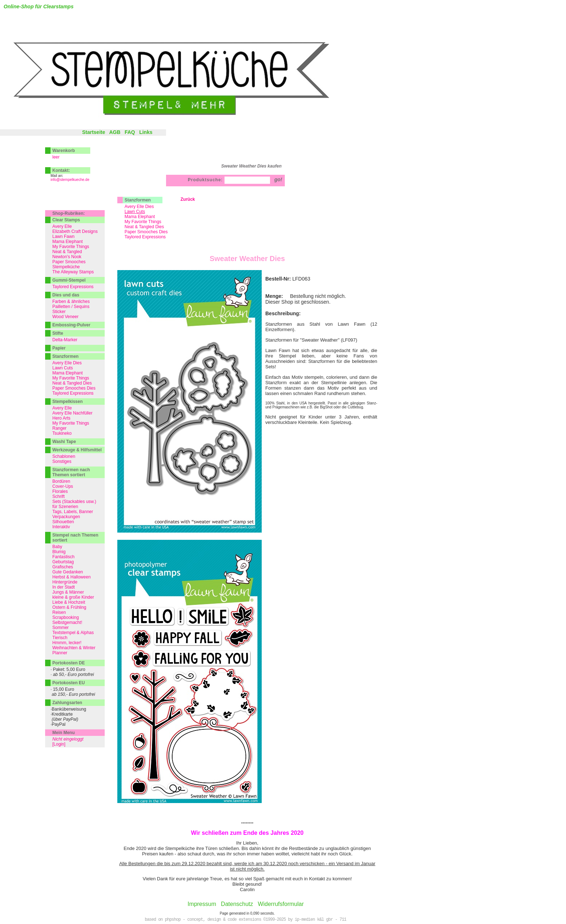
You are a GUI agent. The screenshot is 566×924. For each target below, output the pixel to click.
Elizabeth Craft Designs (75, 231)
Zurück (188, 199)
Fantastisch (63, 557)
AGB (115, 132)
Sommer (60, 628)
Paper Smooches (69, 262)
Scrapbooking (66, 617)
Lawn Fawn (63, 237)
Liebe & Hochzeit (69, 602)
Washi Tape (64, 442)
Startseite (93, 132)
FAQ (130, 132)
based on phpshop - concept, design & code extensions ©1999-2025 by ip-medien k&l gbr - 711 (245, 920)
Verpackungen (66, 517)
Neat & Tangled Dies (144, 227)
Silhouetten (63, 522)
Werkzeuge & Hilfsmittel (77, 450)
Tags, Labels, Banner (73, 512)
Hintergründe (65, 582)
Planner (60, 653)
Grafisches (63, 567)
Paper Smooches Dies (146, 232)
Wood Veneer (66, 317)
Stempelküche (66, 267)
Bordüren (61, 481)
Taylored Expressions (145, 237)
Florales (60, 491)
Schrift (58, 496)
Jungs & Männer (68, 592)
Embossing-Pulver (71, 325)
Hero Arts (61, 418)
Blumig (59, 552)
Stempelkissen (68, 402)
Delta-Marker (65, 340)
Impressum (202, 904)
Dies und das (66, 295)
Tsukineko (62, 433)
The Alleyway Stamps (73, 272)
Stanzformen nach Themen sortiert (71, 472)
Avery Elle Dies (139, 207)
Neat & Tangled (67, 252)
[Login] (59, 744)
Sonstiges (62, 461)
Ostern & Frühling (69, 607)
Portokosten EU (69, 683)
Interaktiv (61, 527)
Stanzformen (138, 200)
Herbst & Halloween (71, 577)
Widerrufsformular (281, 904)
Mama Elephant (140, 217)
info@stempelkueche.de (70, 180)
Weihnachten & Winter (74, 648)
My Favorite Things (143, 222)
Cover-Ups (63, 486)
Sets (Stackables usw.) (74, 502)
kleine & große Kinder (73, 597)
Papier (59, 348)
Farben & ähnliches (71, 302)
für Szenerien (65, 507)
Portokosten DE (69, 663)
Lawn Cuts (63, 368)
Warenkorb (64, 151)
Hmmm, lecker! (67, 643)
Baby (57, 547)
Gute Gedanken (68, 572)
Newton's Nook (67, 257)
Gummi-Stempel (69, 280)
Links (146, 132)
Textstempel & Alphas (73, 633)
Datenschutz (237, 904)
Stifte (58, 333)
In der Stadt (64, 587)
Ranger (59, 428)
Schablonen (64, 456)
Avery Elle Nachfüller (72, 413)
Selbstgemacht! (67, 622)
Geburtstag (63, 562)
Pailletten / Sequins (71, 307)
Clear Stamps (66, 220)
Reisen (59, 612)
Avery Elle (62, 226)
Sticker (59, 312)
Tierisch (60, 638)
